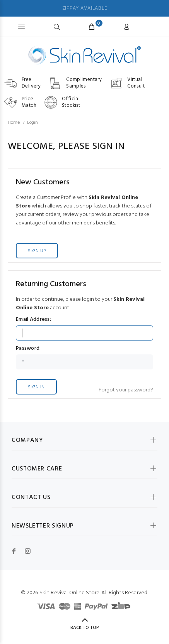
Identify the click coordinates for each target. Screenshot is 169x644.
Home (14, 123)
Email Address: (33, 320)
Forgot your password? (126, 390)
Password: (28, 349)
